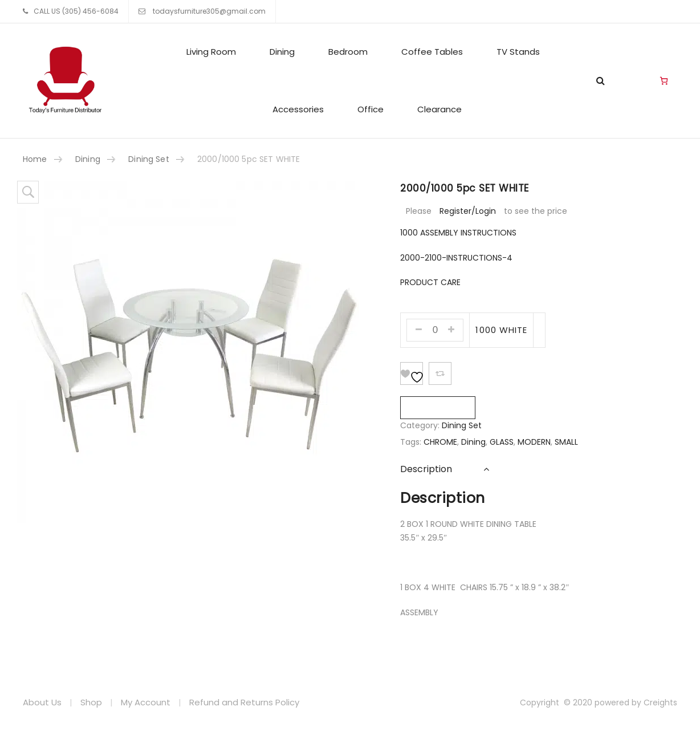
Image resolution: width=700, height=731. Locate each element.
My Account (146, 702)
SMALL (566, 442)
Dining (282, 52)
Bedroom (348, 52)
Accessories (298, 109)
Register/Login (468, 211)
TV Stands (518, 52)
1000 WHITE (501, 330)
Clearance (439, 109)
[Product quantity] (435, 330)
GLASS (502, 442)
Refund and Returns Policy (244, 702)
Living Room (211, 52)
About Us (42, 702)
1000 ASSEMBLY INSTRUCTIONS (458, 233)
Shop (91, 702)
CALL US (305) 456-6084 (76, 11)
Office (371, 109)
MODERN (534, 442)
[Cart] (664, 81)
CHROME (440, 442)
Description (426, 469)
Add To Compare (440, 373)
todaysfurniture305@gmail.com (208, 11)
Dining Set (148, 159)
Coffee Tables (432, 52)
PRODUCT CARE (430, 282)
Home (35, 159)
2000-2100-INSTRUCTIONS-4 (456, 258)
